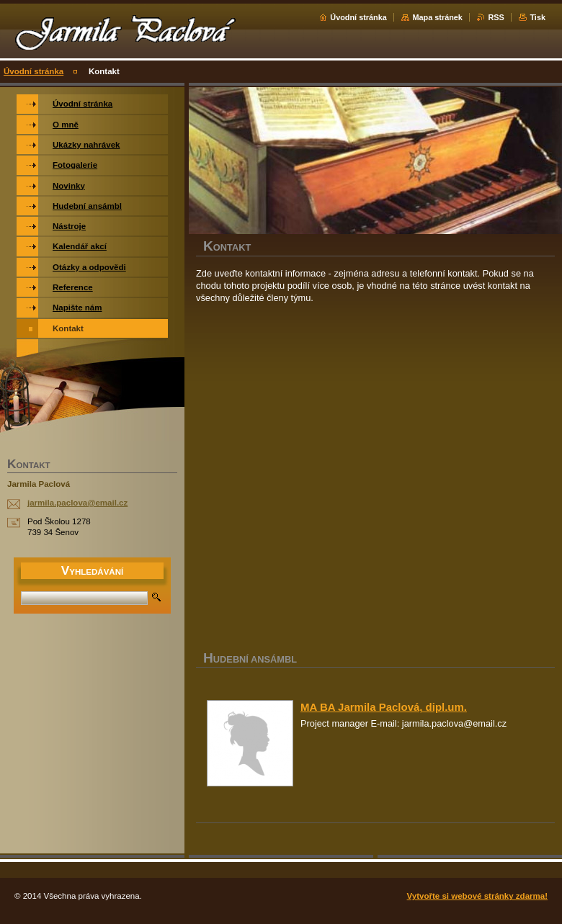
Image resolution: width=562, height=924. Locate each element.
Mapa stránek (437, 17)
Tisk (538, 17)
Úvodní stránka (358, 17)
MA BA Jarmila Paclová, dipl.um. (384, 707)
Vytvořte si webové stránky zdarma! (477, 896)
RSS (496, 17)
